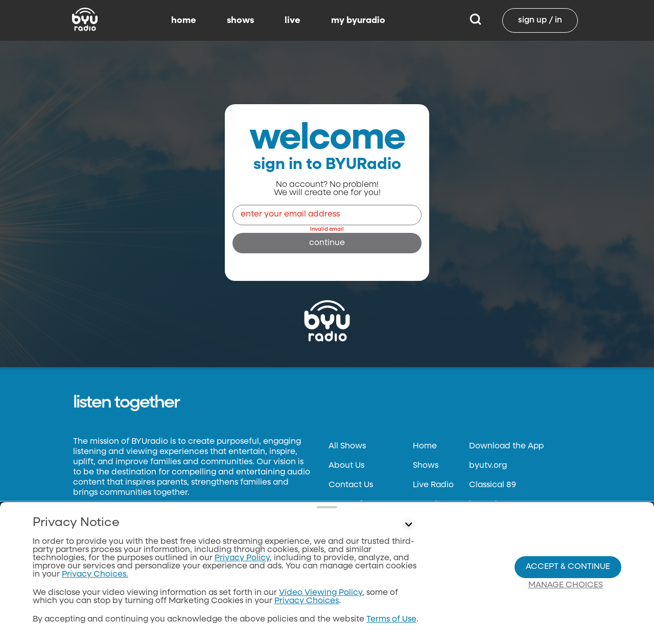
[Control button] (408, 525)
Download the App (506, 446)
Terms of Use (391, 619)
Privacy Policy (242, 558)
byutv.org (488, 466)
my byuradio (358, 20)
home (184, 20)
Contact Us (351, 485)
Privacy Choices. (95, 575)
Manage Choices (566, 585)
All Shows (347, 446)
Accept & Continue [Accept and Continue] (568, 567)
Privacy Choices (307, 601)
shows (240, 20)
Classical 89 (493, 485)
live (293, 20)
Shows (426, 466)
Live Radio (433, 485)
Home (425, 446)
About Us (346, 466)
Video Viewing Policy (321, 593)
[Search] (475, 20)
